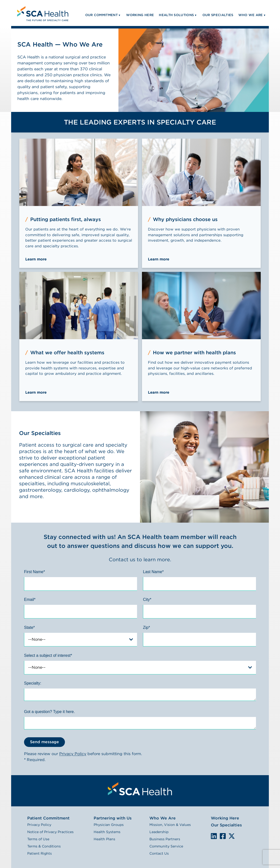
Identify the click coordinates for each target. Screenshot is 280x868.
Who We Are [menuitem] (251, 15)
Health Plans (104, 839)
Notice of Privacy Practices (50, 832)
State (29, 627)
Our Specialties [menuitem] (218, 15)
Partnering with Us (113, 818)
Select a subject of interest (48, 655)
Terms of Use (38, 839)
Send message (44, 742)
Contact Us (159, 853)
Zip (146, 627)
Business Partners (165, 839)
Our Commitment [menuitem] (102, 15)
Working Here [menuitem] (140, 15)
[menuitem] (42, 13)
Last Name (153, 572)
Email (30, 600)
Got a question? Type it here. (49, 712)
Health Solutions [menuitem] (176, 15)
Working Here (225, 818)
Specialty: (33, 683)
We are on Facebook (223, 836)
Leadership (159, 832)
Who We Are (163, 818)
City (147, 600)
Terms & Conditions (44, 846)
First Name (34, 572)
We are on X (232, 836)
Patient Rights (40, 853)
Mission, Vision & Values (170, 825)
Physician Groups (109, 825)
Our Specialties (226, 825)
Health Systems (107, 832)
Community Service (166, 846)
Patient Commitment (48, 818)
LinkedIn (214, 836)
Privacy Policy (73, 754)
